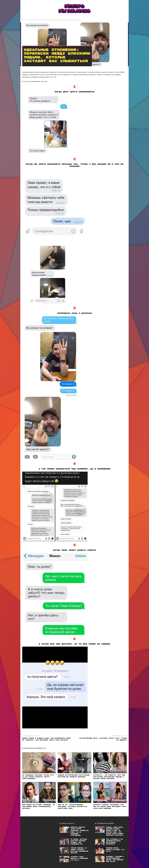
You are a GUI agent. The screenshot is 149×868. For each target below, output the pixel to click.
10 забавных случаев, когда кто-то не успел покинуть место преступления (38, 777)
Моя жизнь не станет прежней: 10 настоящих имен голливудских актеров (38, 807)
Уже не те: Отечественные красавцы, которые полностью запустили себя (72, 807)
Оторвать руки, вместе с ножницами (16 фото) (79, 858)
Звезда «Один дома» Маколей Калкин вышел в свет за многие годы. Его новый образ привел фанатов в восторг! (115, 831)
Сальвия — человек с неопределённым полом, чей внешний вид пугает (115, 859)
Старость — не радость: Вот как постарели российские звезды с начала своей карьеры (109, 777)
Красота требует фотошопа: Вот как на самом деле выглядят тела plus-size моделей (110, 807)
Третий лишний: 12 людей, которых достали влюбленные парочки (79, 850)
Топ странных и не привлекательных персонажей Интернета (114, 842)
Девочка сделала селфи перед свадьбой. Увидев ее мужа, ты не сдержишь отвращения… (79, 831)
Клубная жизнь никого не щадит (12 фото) (115, 850)
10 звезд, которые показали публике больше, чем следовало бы (79, 842)
